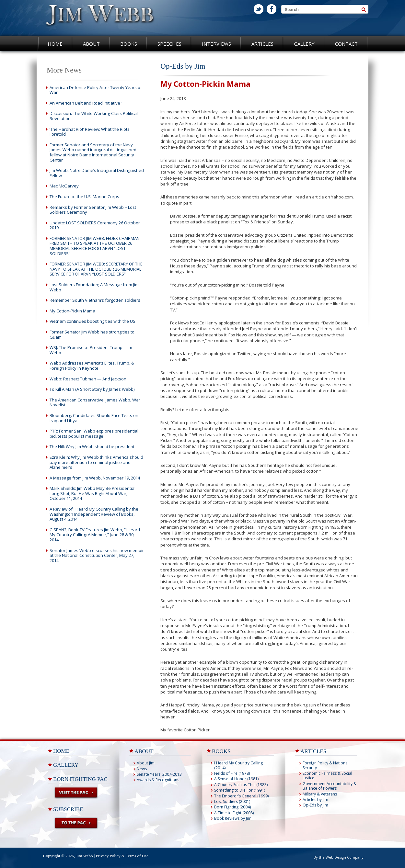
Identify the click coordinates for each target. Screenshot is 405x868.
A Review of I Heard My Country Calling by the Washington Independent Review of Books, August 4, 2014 (94, 514)
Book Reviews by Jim (233, 818)
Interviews (216, 44)
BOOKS (221, 751)
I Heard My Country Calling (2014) (238, 765)
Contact (346, 44)
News (142, 769)
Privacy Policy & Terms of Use (122, 856)
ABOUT (144, 751)
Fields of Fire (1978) (232, 773)
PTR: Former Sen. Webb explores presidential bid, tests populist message (94, 434)
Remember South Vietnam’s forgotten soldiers (95, 300)
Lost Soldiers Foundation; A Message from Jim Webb (94, 287)
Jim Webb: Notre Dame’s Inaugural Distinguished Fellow (97, 173)
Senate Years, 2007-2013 (159, 774)
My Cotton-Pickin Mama (72, 311)
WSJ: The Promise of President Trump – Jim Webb (91, 350)
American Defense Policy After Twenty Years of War (96, 90)
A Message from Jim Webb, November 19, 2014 (95, 478)
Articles (262, 44)
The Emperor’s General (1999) (241, 796)
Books (129, 44)
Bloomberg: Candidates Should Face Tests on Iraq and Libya (94, 418)
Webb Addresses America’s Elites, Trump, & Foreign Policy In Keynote (92, 366)
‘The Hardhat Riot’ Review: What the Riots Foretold (90, 132)
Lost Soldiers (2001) (232, 801)
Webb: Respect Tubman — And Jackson (88, 379)
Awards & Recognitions (158, 780)
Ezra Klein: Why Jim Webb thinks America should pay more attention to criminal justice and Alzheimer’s (96, 462)
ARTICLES (313, 751)
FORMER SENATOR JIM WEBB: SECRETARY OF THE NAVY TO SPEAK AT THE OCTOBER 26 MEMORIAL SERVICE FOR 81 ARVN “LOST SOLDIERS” (96, 269)
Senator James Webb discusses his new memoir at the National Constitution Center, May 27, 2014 (97, 555)
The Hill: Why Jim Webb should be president (92, 446)
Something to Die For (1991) (240, 790)
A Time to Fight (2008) (234, 813)
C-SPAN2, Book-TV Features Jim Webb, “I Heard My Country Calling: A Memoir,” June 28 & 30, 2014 (95, 535)
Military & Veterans (320, 794)
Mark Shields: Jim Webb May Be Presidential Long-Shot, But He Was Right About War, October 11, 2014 (93, 493)
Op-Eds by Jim (315, 805)
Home (55, 44)
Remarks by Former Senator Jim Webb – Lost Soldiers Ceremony (93, 210)
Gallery (304, 44)
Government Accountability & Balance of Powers (330, 786)
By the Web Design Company (339, 857)
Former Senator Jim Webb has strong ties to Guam (92, 334)
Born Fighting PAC (80, 779)
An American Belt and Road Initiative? (86, 103)
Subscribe (68, 809)
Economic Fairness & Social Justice (327, 776)
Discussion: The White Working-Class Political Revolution (94, 116)
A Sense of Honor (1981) (236, 779)
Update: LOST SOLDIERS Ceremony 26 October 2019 (95, 225)
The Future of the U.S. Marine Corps (84, 197)
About (91, 44)
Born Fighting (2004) (232, 807)
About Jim (146, 763)
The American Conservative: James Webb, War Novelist (95, 402)
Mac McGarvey (64, 186)
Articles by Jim (315, 800)
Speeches (169, 44)
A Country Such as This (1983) (241, 785)
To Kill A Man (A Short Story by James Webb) (92, 389)
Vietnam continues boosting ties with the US (93, 321)
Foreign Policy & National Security (326, 765)
